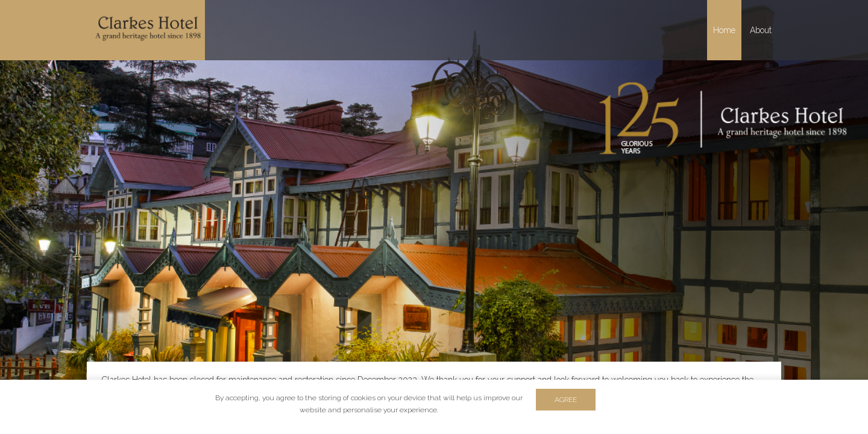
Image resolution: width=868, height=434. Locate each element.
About (761, 30)
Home (724, 30)
